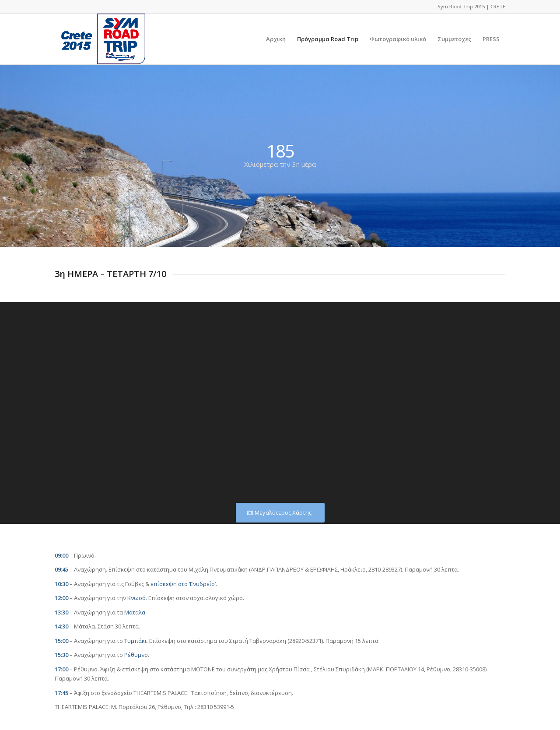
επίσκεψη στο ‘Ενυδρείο (183, 584)
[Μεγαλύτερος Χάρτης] (280, 513)
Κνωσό (136, 598)
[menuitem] (276, 39)
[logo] (100, 39)
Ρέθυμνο (136, 655)
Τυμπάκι (135, 641)
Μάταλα (135, 612)
